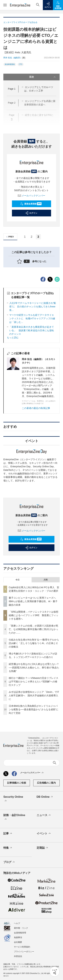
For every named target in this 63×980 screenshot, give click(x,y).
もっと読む (13, 337)
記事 (8, 834)
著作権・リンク (21, 928)
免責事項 (18, 937)
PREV (10, 237)
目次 (43, 77)
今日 (17, 580)
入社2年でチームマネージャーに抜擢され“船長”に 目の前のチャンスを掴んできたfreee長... (33, 307)
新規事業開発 (10, 64)
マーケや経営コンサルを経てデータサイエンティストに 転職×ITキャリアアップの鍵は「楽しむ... (32, 318)
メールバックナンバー (32, 196)
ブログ (9, 862)
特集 (8, 848)
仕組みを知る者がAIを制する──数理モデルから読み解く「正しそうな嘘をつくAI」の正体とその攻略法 (34, 643)
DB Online (45, 797)
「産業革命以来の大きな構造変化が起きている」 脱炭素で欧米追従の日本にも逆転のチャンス (32, 330)
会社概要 (18, 942)
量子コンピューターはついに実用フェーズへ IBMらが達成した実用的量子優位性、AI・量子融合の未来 (33, 601)
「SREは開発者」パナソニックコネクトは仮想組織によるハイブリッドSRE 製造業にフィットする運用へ (34, 615)
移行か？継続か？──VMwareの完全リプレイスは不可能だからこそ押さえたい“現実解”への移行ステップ (34, 682)
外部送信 (18, 956)
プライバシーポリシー (24, 952)
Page (12, 89)
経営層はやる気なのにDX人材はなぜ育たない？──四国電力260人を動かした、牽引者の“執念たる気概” (34, 668)
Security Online (13, 799)
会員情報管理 (20, 933)
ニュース (44, 815)
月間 (46, 580)
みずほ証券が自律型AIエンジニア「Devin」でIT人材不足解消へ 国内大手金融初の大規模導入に (34, 695)
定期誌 (43, 848)
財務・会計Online (14, 817)
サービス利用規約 (22, 947)
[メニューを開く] (5, 5)
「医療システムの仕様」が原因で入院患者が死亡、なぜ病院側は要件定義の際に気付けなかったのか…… (33, 629)
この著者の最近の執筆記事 (36, 408)
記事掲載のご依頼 (17, 783)
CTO (21, 64)
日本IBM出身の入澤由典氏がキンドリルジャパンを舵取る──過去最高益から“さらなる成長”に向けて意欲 (34, 709)
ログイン (31, 213)
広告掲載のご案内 (46, 783)
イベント (44, 834)
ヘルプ (17, 923)
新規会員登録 (31, 204)
